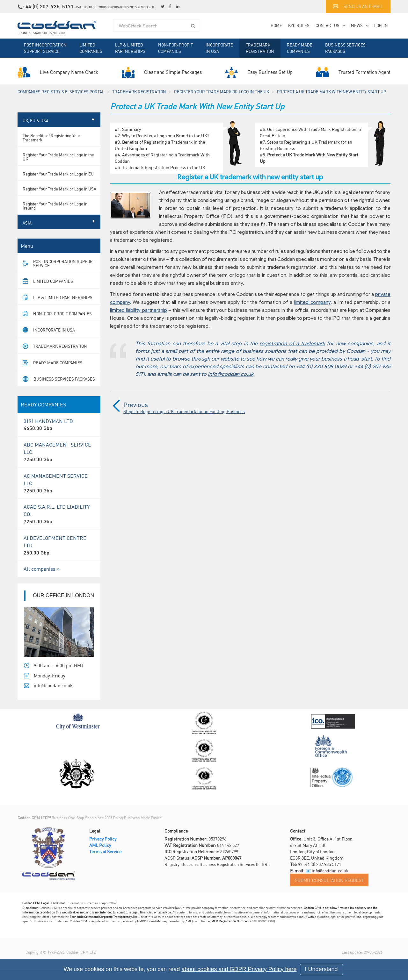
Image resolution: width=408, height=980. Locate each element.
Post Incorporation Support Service (45, 48)
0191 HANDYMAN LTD (59, 435)
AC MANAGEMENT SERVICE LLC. (59, 494)
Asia (27, 233)
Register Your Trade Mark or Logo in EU (58, 184)
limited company (312, 302)
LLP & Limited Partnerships (130, 48)
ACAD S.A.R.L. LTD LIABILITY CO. (59, 524)
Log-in (381, 25)
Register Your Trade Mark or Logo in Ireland (55, 216)
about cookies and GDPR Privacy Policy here (239, 969)
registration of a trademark (292, 344)
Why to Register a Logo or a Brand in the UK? (166, 135)
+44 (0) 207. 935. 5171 (48, 6)
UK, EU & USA (36, 131)
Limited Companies (91, 48)
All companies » (42, 579)
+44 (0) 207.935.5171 (322, 874)
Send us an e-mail (358, 6)
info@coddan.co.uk (231, 374)
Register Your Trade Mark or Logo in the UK (222, 92)
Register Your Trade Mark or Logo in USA (59, 199)
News (357, 25)
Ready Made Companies (300, 48)
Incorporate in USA (219, 48)
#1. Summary (128, 129)
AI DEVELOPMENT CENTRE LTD (59, 556)
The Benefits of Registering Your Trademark (51, 148)
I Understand (321, 969)
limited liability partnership (138, 310)
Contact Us (328, 25)
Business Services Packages (345, 48)
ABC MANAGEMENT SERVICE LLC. (59, 462)
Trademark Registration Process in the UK (164, 167)
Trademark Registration (260, 48)
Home (276, 25)
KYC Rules (299, 25)
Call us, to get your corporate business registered (115, 7)
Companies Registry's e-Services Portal (61, 92)
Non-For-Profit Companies (175, 48)
